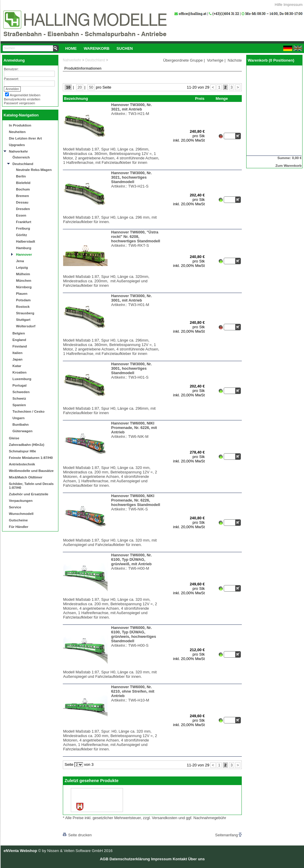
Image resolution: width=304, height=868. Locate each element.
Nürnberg (24, 287)
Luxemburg (22, 379)
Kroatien (19, 372)
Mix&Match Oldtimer (26, 477)
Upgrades (17, 145)
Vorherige (215, 60)
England (19, 340)
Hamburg (24, 248)
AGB (104, 859)
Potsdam (23, 300)
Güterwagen (23, 431)
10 (68, 87)
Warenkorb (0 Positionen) (271, 60)
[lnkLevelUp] (75, 827)
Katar (17, 366)
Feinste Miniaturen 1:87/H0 (31, 458)
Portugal (19, 385)
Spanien (19, 405)
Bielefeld (23, 183)
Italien (17, 353)
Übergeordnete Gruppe (183, 60)
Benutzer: (11, 69)
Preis (200, 99)
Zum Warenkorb (288, 165)
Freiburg (23, 228)
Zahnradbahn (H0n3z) (27, 445)
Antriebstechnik (22, 464)
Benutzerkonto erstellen (22, 99)
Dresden (23, 209)
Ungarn (19, 418)
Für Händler (19, 527)
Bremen (23, 196)
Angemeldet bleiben (25, 95)
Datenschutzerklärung (130, 859)
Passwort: (11, 79)
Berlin (21, 176)
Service (15, 507)
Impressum (293, 5)
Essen (21, 215)
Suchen (125, 48)
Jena (20, 261)
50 (91, 87)
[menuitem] (71, 48)
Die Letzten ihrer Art (25, 138)
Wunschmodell (21, 514)
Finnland (20, 346)
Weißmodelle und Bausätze (31, 471)
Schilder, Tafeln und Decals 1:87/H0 (31, 486)
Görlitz (21, 235)
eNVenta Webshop (20, 851)
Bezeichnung (76, 99)
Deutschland (23, 164)
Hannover (24, 254)
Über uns (196, 859)
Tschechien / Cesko (28, 411)
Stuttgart (23, 320)
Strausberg (25, 313)
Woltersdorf (26, 326)
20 (80, 87)
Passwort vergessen (19, 103)
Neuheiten (17, 132)
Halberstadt (25, 241)
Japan (17, 359)
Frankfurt (24, 222)
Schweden (21, 392)
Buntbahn (21, 424)
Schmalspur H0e (23, 451)
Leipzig (22, 267)
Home (71, 48)
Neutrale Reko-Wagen (34, 170)
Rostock (23, 306)
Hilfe (279, 5)
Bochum (23, 189)
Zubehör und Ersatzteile (29, 494)
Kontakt (180, 859)
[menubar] (99, 48)
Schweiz (19, 398)
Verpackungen (21, 501)
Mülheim (23, 274)
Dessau (22, 202)
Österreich (21, 157)
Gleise (14, 438)
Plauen (22, 293)
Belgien (19, 333)
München (24, 280)
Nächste (235, 60)
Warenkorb (97, 48)
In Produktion (20, 125)
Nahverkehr (18, 151)
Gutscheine (18, 520)
